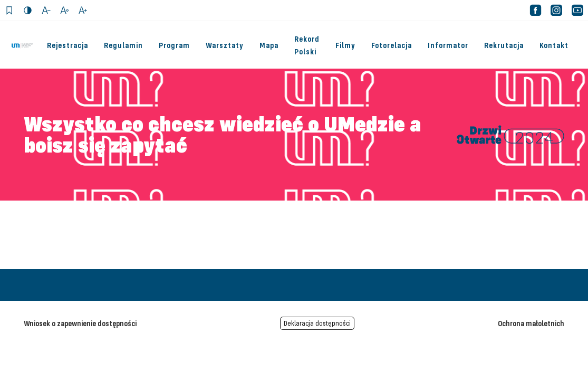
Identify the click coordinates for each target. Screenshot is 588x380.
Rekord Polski (307, 45)
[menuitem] (308, 45)
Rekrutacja (504, 45)
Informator (448, 45)
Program (174, 45)
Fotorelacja (392, 45)
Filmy (345, 45)
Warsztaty (225, 45)
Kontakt (554, 45)
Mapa (269, 45)
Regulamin (123, 45)
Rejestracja (68, 45)
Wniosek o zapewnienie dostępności (80, 323)
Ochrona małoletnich (531, 323)
